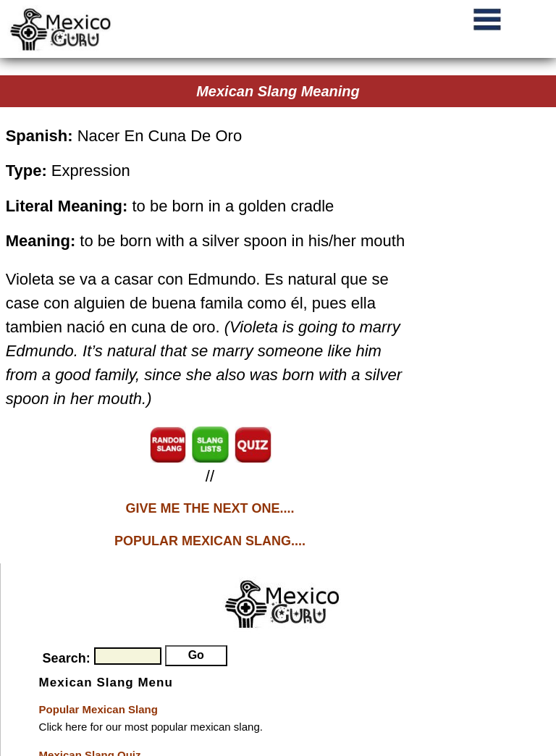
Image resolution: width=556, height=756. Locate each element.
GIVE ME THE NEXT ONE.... (210, 508)
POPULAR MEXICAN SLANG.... (210, 541)
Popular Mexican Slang (98, 709)
